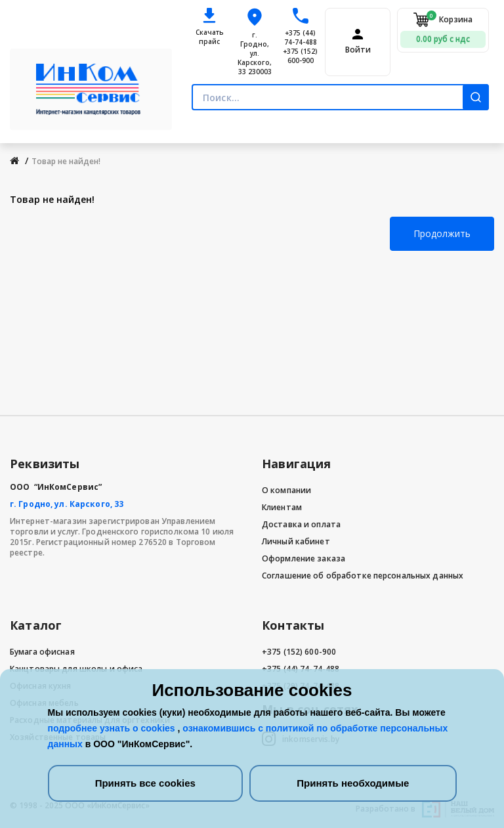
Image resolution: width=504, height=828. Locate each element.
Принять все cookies (145, 783)
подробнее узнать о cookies (113, 728)
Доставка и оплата (301, 524)
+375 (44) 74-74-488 (301, 37)
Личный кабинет (296, 541)
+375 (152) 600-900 (300, 56)
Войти (358, 50)
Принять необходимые (353, 783)
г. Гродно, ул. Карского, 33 (67, 504)
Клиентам (282, 507)
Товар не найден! (66, 161)
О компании (286, 490)
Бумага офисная (42, 652)
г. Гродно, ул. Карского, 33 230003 (255, 53)
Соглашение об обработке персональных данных (363, 576)
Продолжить (442, 233)
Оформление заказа (304, 558)
